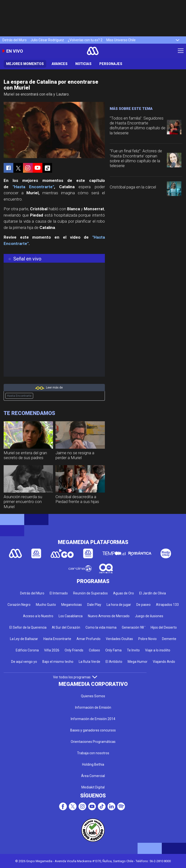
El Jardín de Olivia (153, 593)
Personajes (111, 64)
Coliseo (94, 650)
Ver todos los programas (75, 677)
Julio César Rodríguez (47, 40)
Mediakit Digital (93, 787)
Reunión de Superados (90, 593)
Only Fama (113, 650)
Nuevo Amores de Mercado (109, 616)
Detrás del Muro (15, 40)
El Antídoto (114, 662)
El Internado (59, 593)
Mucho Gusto (46, 605)
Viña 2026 (52, 650)
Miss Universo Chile (121, 40)
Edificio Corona (27, 650)
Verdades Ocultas (119, 639)
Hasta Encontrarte (19, 396)
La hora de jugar (119, 605)
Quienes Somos (93, 696)
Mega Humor (138, 662)
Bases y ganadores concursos (93, 730)
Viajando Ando (164, 662)
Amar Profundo (89, 639)
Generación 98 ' (134, 627)
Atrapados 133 (167, 605)
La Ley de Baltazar (24, 639)
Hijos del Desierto (164, 627)
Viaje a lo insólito (158, 650)
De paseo (143, 605)
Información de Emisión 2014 (93, 719)
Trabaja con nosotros (93, 753)
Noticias (83, 64)
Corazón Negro (19, 605)
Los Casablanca (71, 616)
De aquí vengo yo (24, 662)
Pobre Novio (147, 639)
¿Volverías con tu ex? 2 (85, 40)
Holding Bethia (93, 764)
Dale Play (94, 605)
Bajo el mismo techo (58, 662)
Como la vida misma (101, 627)
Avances (60, 64)
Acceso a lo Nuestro (38, 616)
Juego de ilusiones (149, 616)
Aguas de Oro (124, 593)
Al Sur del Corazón (66, 627)
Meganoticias (72, 605)
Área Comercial (93, 776)
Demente (169, 639)
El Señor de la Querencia (28, 627)
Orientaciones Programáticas (93, 742)
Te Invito (133, 650)
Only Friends (74, 650)
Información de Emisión (93, 707)
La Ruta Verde (89, 662)
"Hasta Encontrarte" (33, 187)
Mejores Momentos (25, 64)
